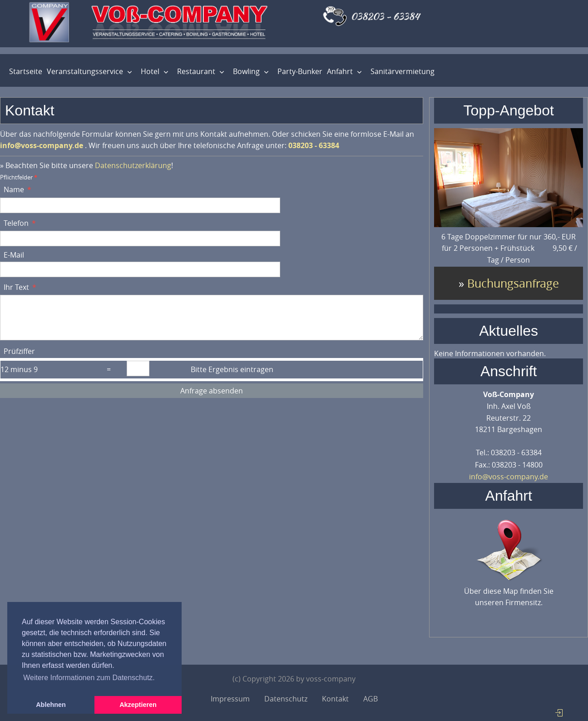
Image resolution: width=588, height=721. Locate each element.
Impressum (230, 699)
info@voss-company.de (509, 477)
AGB (371, 699)
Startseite (26, 71)
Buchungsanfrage (513, 283)
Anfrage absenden (212, 391)
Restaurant (196, 71)
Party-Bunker (300, 71)
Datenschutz (286, 699)
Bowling (246, 71)
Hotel (150, 71)
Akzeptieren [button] (138, 705)
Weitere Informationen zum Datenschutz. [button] (89, 678)
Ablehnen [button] (51, 705)
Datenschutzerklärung (133, 165)
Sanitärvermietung (403, 71)
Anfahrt (340, 71)
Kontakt (335, 699)
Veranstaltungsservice (85, 71)
